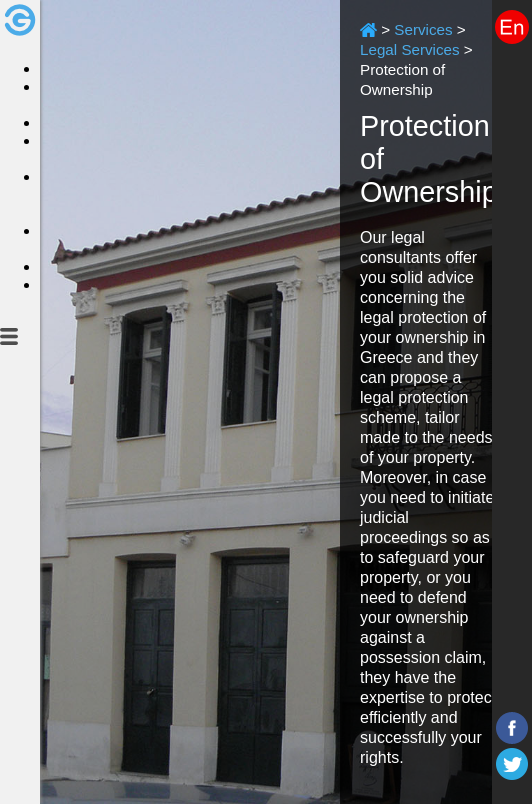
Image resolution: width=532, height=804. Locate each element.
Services (423, 29)
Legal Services (410, 49)
